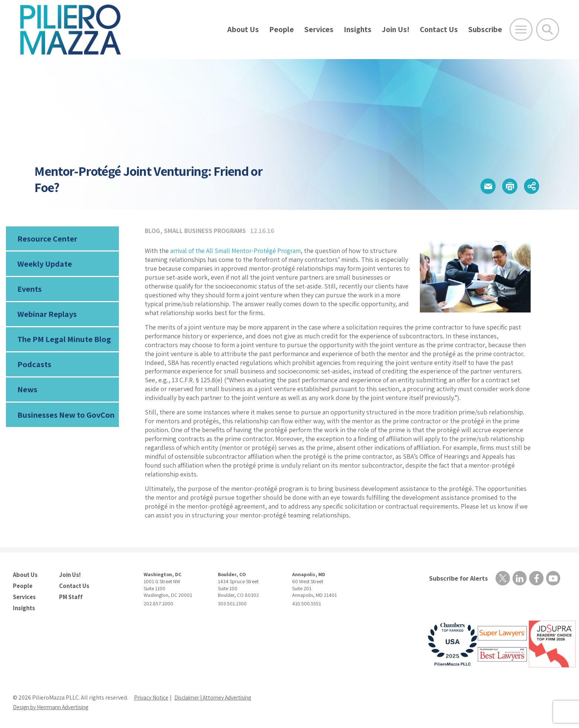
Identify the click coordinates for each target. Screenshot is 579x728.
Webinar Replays (47, 316)
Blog (153, 231)
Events (30, 290)
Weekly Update (44, 264)
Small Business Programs (206, 231)
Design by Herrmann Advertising (54, 706)
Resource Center (47, 239)
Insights (358, 29)
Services (319, 29)
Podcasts (34, 367)
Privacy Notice (152, 697)
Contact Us (439, 29)
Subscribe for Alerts (458, 578)
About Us (243, 29)
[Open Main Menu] (521, 30)
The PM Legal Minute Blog (64, 341)
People (282, 29)
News (27, 393)
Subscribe (485, 29)
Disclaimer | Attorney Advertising (217, 697)
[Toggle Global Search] (548, 30)
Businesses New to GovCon (65, 418)
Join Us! (396, 29)
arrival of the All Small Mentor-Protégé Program (237, 251)
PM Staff (71, 596)
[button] (485, 186)
